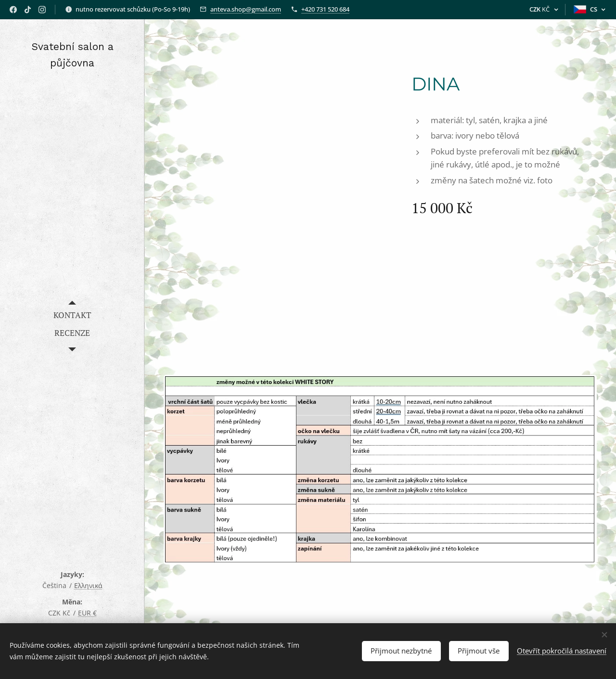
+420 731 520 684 (325, 9)
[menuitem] (72, 315)
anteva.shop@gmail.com (246, 9)
